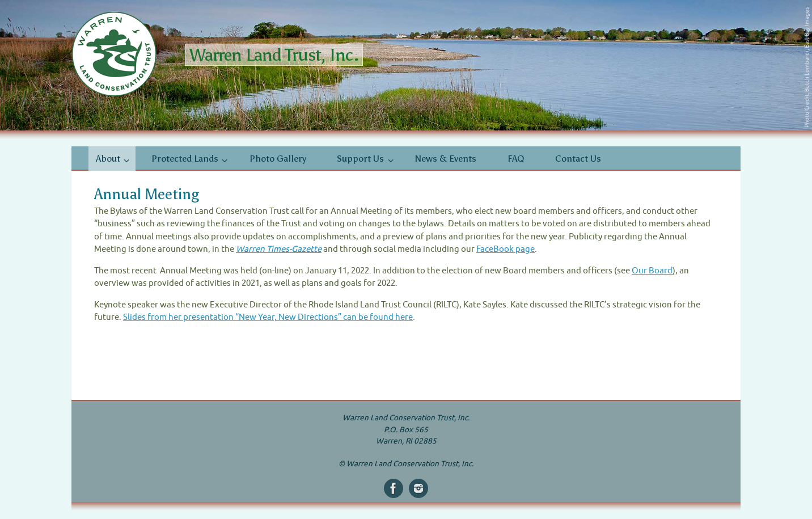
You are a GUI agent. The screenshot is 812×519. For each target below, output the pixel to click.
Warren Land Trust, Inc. (274, 55)
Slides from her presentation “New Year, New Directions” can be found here (268, 317)
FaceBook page (506, 249)
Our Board (652, 271)
